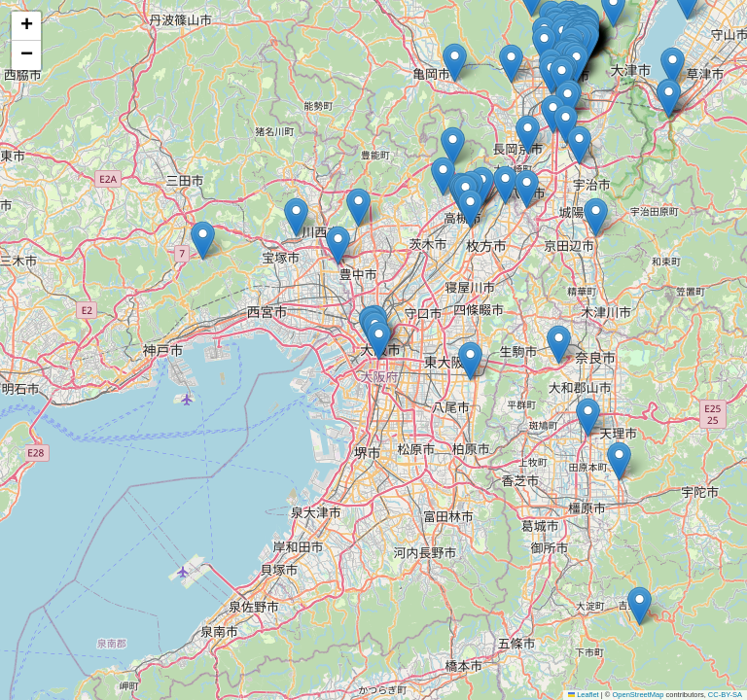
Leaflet (584, 695)
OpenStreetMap (638, 695)
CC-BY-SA (725, 695)
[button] (470, 209)
